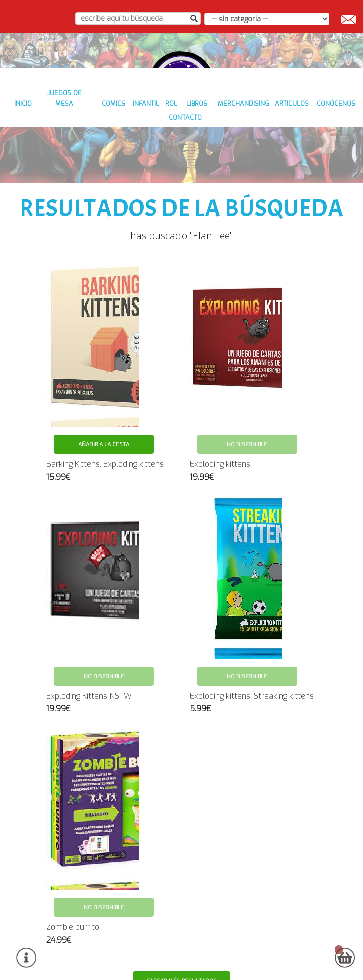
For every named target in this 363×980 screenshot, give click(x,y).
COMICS (128, 136)
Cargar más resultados (182, 959)
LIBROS (223, 136)
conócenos (160, 151)
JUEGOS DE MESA (77, 136)
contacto (207, 151)
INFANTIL (164, 136)
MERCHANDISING (271, 136)
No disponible (247, 422)
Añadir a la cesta (104, 422)
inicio (29, 136)
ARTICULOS (325, 136)
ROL (195, 136)
